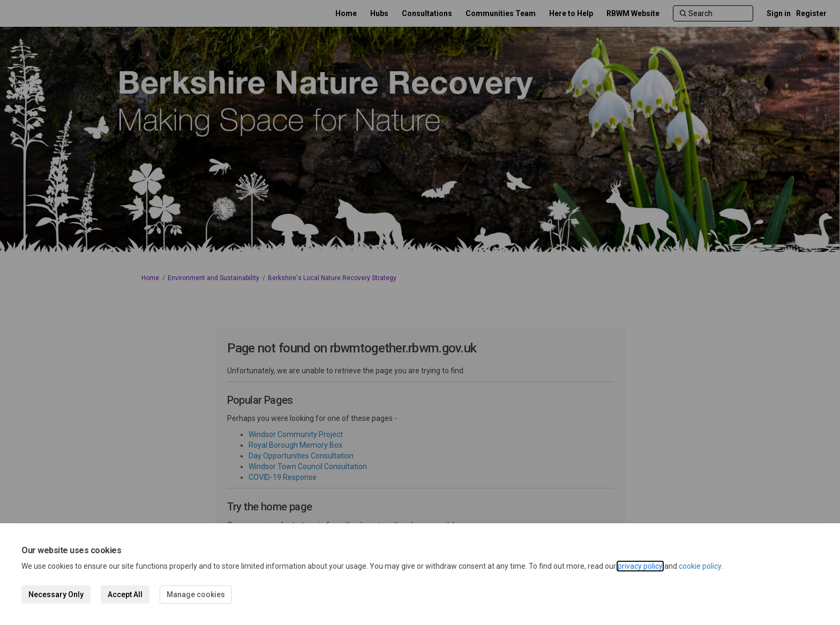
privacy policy (640, 566)
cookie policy (700, 566)
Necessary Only (56, 594)
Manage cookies (196, 594)
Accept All (125, 594)
